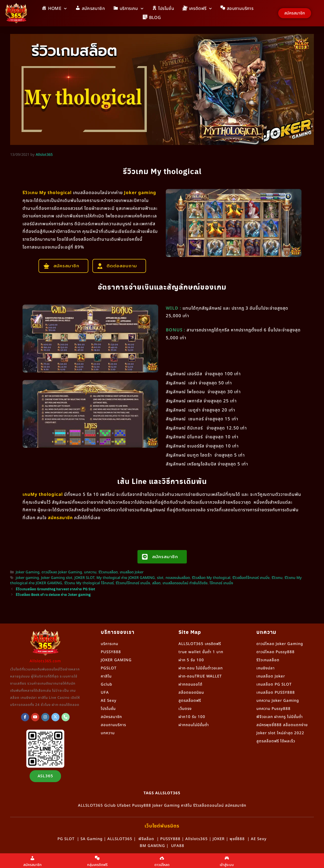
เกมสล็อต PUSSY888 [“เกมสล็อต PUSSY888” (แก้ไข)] (276, 693)
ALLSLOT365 (90, 806)
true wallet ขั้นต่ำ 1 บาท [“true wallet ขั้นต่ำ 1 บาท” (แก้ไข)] (201, 652)
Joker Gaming (28, 572)
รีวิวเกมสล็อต (108, 572)
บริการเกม (109, 644)
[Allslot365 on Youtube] (35, 717)
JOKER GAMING (116, 660)
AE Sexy (259, 839)
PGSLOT (109, 668)
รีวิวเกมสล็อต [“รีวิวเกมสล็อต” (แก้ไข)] (268, 660)
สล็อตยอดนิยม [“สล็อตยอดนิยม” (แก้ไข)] (191, 693)
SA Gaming (92, 839)
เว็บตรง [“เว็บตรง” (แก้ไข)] (185, 709)
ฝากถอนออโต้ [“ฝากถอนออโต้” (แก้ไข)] (190, 684)
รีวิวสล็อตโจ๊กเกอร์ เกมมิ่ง (251, 578)
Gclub (106, 684)
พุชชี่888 (237, 839)
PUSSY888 (111, 652)
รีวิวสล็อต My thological (211, 578)
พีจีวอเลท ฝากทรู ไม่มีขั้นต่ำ (280, 717)
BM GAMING (152, 846)
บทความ (90, 572)
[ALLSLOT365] (25, 717)
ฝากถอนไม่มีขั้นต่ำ (194, 725)
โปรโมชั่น (108, 709)
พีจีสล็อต (146, 839)
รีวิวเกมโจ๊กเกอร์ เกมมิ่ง (133, 583)
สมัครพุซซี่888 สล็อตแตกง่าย (282, 725)
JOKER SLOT (84, 578)
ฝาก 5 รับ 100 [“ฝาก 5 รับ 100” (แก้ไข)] (191, 660)
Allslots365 (197, 839)
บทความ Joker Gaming (278, 701)
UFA (105, 693)
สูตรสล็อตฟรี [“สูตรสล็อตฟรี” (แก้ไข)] (190, 701)
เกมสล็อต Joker (132, 572)
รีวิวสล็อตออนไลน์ (208, 806)
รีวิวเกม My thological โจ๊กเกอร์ (89, 583)
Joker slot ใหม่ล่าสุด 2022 (280, 733)
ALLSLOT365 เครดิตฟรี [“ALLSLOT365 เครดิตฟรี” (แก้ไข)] (200, 644)
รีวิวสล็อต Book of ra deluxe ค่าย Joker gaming (53, 594)
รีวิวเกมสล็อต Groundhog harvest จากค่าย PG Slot (55, 589)
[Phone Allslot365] (66, 717)
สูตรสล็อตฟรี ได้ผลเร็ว (276, 741)
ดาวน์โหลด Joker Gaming (62, 572)
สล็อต (156, 583)
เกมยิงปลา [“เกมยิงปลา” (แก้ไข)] (266, 668)
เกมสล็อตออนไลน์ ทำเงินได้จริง (185, 583)
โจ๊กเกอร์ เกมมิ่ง (221, 583)
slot (160, 578)
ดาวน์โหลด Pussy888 (276, 652)
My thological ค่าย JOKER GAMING (126, 578)
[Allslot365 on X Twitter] (55, 717)
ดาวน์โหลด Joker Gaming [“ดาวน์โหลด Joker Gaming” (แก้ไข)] (280, 644)
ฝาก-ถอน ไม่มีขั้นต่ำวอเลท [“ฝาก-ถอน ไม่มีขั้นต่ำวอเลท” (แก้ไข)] (201, 668)
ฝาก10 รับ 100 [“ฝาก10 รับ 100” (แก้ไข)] (192, 717)
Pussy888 (142, 806)
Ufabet (124, 806)
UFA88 (178, 846)
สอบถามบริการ (113, 725)
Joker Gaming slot (57, 578)
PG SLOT (66, 839)
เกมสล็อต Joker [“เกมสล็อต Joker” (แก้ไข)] (271, 676)
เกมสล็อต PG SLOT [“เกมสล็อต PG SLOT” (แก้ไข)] (274, 684)
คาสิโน (106, 676)
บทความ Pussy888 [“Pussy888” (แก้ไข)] (274, 709)
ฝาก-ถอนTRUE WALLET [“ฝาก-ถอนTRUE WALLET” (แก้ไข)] (200, 676)
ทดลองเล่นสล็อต (178, 578)
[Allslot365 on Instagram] (45, 717)
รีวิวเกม (277, 578)
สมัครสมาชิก (111, 717)
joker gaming (27, 578)
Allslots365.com (45, 661)
